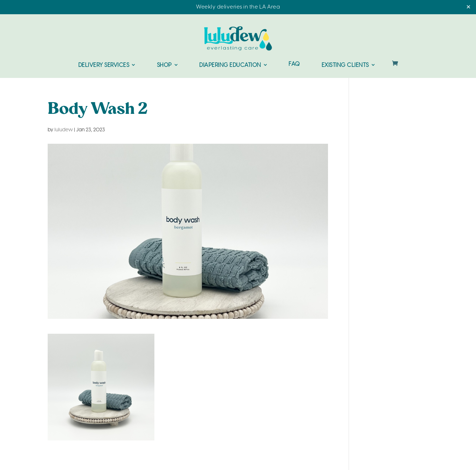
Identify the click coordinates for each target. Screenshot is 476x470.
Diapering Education (230, 65)
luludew (64, 130)
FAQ (294, 65)
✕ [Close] (468, 7)
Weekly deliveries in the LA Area (238, 7)
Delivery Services (104, 65)
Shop (164, 65)
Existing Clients (345, 65)
